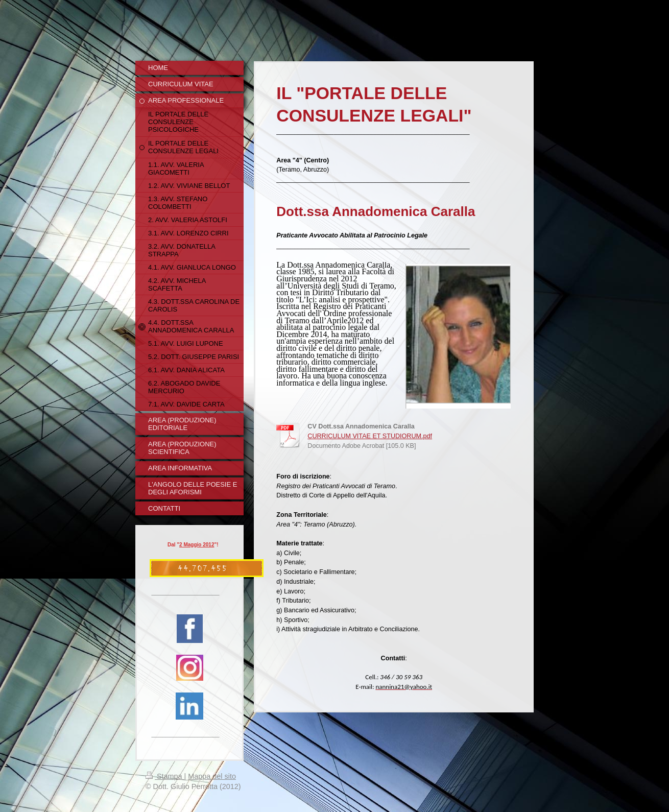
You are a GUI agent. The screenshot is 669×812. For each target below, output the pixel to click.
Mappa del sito (212, 776)
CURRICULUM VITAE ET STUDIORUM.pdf (370, 436)
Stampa (165, 776)
